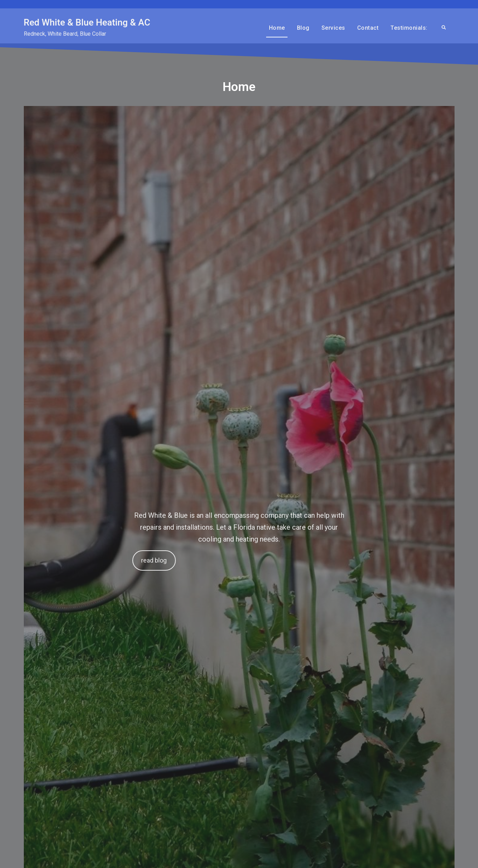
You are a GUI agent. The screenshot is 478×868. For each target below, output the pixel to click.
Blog (303, 28)
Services (333, 28)
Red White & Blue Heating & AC (87, 23)
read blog (154, 560)
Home (277, 28)
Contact (368, 28)
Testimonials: (409, 28)
